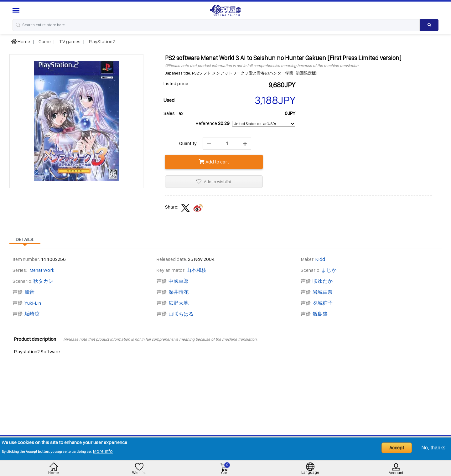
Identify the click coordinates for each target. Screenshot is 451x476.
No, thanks (433, 448)
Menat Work (42, 270)
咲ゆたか (323, 281)
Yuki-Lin (33, 303)
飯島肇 (320, 314)
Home (21, 41)
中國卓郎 (179, 281)
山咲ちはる (181, 314)
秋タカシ (43, 281)
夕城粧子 (323, 303)
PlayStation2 (101, 41)
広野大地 (179, 303)
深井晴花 (179, 292)
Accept (397, 448)
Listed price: (176, 83)
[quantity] (227, 143)
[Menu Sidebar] (17, 10)
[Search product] (429, 25)
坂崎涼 (32, 314)
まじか (329, 270)
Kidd (320, 259)
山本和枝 (196, 270)
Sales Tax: (174, 113)
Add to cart (214, 162)
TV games (69, 41)
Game (44, 41)
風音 (29, 292)
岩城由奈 (323, 292)
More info (103, 451)
